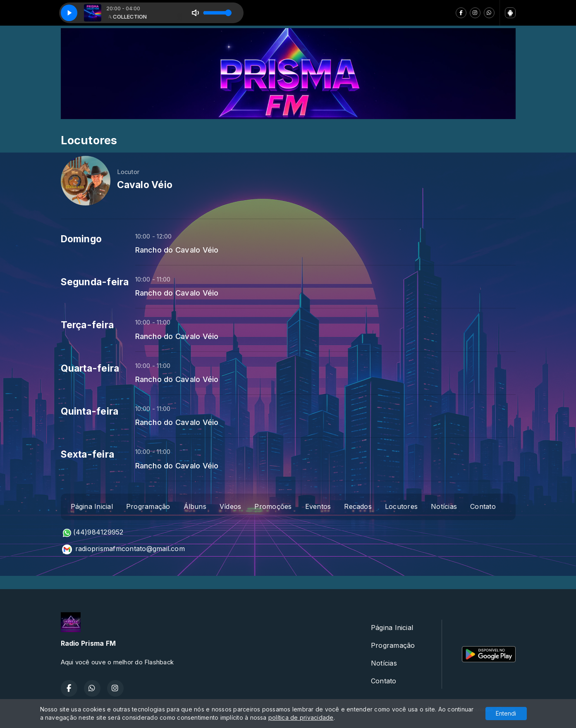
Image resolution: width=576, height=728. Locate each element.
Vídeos (230, 506)
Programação (148, 506)
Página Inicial (92, 506)
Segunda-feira (95, 282)
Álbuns (195, 506)
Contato (483, 506)
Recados (358, 506)
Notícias (444, 506)
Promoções (273, 506)
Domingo (81, 239)
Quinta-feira (90, 411)
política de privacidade (301, 717)
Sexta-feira (88, 454)
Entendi (506, 713)
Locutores (401, 506)
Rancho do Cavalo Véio (177, 250)
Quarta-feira (90, 368)
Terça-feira (87, 325)
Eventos (318, 506)
